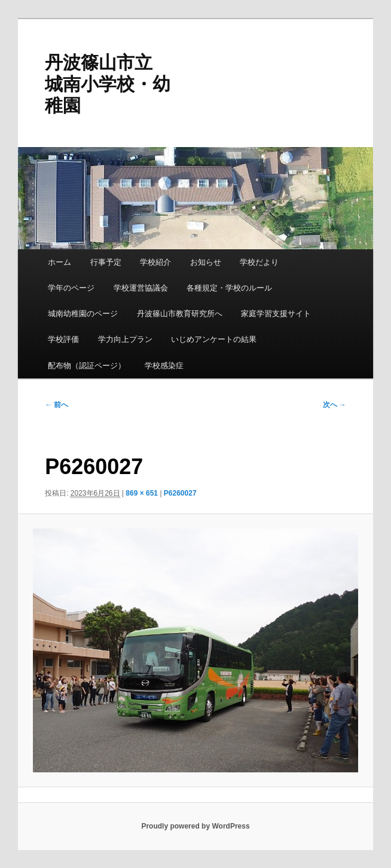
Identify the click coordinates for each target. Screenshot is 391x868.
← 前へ (56, 405)
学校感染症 (164, 366)
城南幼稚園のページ (83, 314)
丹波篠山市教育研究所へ (180, 314)
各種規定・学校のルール (229, 288)
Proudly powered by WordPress (195, 826)
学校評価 (63, 339)
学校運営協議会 (141, 288)
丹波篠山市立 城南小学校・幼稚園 (108, 84)
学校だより (259, 262)
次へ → (335, 405)
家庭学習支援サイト (276, 314)
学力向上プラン (125, 339)
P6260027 (180, 493)
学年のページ (71, 288)
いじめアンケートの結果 (214, 339)
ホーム (59, 262)
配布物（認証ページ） (87, 366)
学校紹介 (155, 262)
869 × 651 (142, 493)
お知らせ (206, 262)
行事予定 (106, 262)
